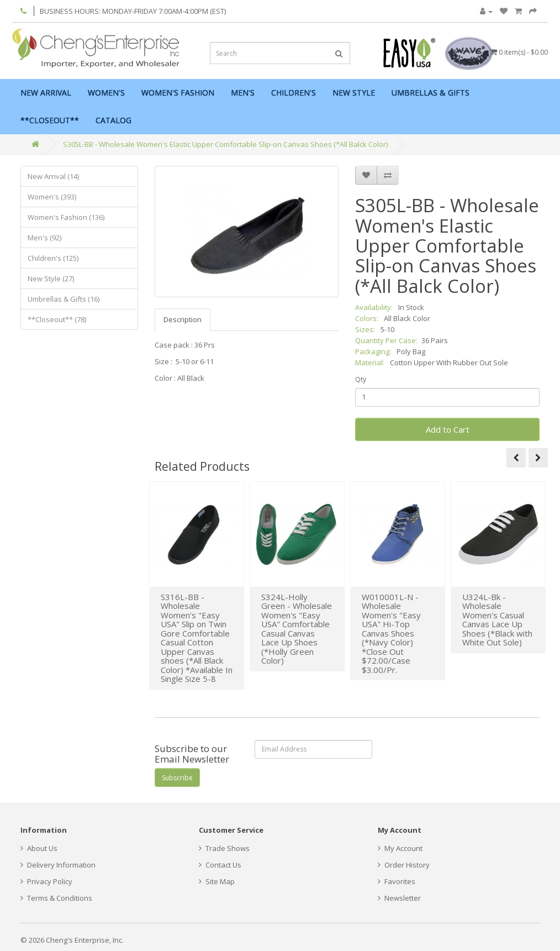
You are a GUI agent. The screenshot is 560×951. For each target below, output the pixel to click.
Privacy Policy (46, 881)
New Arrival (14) (53, 176)
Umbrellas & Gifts (430, 93)
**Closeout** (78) (57, 319)
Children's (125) (53, 258)
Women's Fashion (178, 93)
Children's (294, 93)
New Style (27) (51, 279)
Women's (106, 93)
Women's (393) (52, 197)
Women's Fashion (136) (66, 217)
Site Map (217, 881)
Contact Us (220, 865)
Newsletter (399, 898)
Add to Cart (448, 429)
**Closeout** (50, 120)
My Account (400, 848)
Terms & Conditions (56, 898)
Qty (361, 379)
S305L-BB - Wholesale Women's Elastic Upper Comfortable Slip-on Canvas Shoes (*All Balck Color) (225, 144)
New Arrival (46, 93)
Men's (243, 93)
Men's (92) (44, 238)
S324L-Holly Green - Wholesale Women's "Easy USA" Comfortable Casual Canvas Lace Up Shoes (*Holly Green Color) (297, 629)
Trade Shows (224, 848)
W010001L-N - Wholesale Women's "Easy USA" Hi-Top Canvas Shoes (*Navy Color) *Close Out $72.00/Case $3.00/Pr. (391, 633)
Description (183, 319)
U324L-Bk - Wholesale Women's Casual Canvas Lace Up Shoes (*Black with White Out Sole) (497, 620)
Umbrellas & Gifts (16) (64, 299)
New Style (354, 93)
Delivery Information (58, 865)
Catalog (113, 120)
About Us (39, 848)
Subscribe (177, 778)
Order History (404, 865)
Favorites (397, 881)
